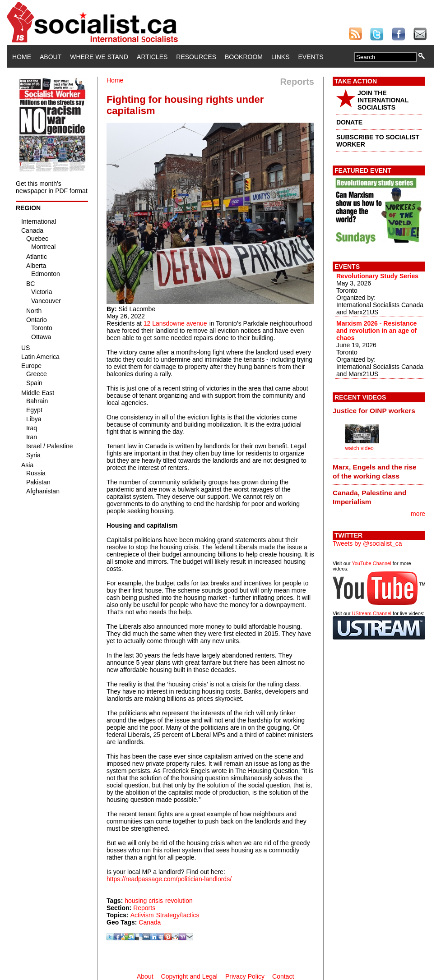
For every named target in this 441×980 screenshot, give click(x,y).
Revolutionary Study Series (377, 276)
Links (280, 57)
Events (311, 57)
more (418, 514)
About (51, 57)
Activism (142, 915)
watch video (359, 448)
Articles (152, 57)
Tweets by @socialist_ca (367, 543)
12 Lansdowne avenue (175, 323)
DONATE (349, 122)
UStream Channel (372, 613)
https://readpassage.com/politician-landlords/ (169, 879)
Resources (196, 57)
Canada (150, 922)
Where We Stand (99, 57)
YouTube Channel (371, 563)
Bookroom (244, 57)
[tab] (379, 411)
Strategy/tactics (178, 915)
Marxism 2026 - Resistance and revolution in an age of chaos (376, 331)
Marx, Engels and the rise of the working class (375, 472)
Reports (144, 908)
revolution (179, 901)
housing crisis (144, 901)
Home (22, 57)
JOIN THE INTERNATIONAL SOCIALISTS (383, 100)
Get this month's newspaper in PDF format (52, 187)
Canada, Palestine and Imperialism (369, 497)
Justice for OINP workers (374, 411)
